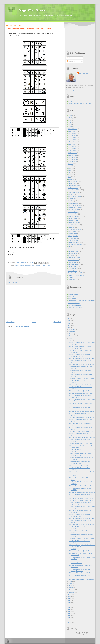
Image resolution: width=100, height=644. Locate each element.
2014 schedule (73, 135)
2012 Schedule (73, 131)
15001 (70, 122)
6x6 (19, 266)
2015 (69, 607)
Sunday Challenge (74, 264)
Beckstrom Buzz (73, 294)
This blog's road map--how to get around (80, 103)
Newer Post (10, 322)
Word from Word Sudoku (76, 273)
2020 (69, 596)
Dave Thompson (21, 263)
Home (34, 322)
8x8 (70, 175)
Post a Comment (13, 282)
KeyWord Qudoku (74, 221)
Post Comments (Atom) (24, 326)
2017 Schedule (73, 142)
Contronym (72, 199)
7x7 (70, 172)
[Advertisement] (34, 303)
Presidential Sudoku (74, 249)
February (72, 590)
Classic (71, 194)
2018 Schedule (73, 144)
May (71, 583)
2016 (69, 605)
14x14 (70, 120)
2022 (69, 327)
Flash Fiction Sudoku (75, 207)
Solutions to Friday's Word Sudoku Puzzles (81, 358)
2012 (69, 614)
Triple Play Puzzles (74, 303)
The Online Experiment (75, 307)
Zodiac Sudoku (73, 279)
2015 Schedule (73, 138)
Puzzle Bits (72, 292)
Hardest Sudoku (73, 214)
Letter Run (72, 227)
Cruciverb (71, 296)
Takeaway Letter (73, 269)
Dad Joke (71, 201)
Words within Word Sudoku (76, 275)
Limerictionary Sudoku (75, 229)
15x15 (70, 124)
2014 (69, 609)
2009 (69, 620)
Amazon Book (73, 183)
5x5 (70, 168)
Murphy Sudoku (73, 236)
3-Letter (71, 164)
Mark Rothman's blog (75, 305)
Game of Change (73, 212)
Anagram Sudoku (73, 186)
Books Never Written (74, 190)
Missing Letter (73, 231)
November (72, 332)
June (71, 581)
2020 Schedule (73, 148)
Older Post (57, 322)
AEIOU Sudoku (73, 181)
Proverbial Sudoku (74, 251)
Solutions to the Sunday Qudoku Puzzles (81, 391)
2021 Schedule (73, 151)
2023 (69, 325)
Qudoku (49, 266)
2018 (69, 601)
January (72, 592)
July (71, 340)
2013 (69, 611)
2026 (69, 319)
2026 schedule (73, 162)
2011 (69, 616)
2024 (69, 323)
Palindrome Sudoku (74, 242)
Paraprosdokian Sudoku (28, 266)
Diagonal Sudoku (73, 203)
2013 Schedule (73, 133)
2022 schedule (73, 153)
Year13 (71, 277)
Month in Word (73, 234)
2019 (69, 598)
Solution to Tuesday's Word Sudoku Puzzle (81, 379)
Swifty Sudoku (73, 266)
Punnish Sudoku (40, 266)
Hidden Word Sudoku (75, 216)
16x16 (70, 127)
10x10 (70, 116)
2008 (69, 622)
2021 (69, 594)
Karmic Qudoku (73, 218)
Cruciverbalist (72, 298)
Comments (71, 61)
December (72, 330)
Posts (69, 58)
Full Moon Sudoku (74, 210)
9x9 (70, 177)
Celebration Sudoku (74, 192)
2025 (69, 321)
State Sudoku (72, 262)
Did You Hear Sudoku (75, 205)
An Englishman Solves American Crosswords (82, 301)
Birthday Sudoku (73, 188)
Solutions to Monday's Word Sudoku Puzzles (82, 385)
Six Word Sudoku (73, 260)
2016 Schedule (73, 140)
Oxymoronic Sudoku (74, 240)
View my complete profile (73, 90)
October (72, 334)
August (71, 338)
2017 (69, 603)
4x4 (16, 266)
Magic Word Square (32, 10)
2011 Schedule (73, 129)
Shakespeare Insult (74, 258)
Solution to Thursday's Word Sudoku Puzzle (82, 365)
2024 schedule (73, 157)
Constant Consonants (75, 197)
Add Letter (71, 179)
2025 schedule (73, 159)
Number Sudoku (73, 238)
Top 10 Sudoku (73, 271)
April (71, 586)
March (71, 588)
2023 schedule (73, 155)
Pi (69, 247)
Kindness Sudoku (74, 223)
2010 (69, 618)
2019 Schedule (73, 146)
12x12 (70, 118)
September (73, 336)
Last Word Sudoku (74, 225)
